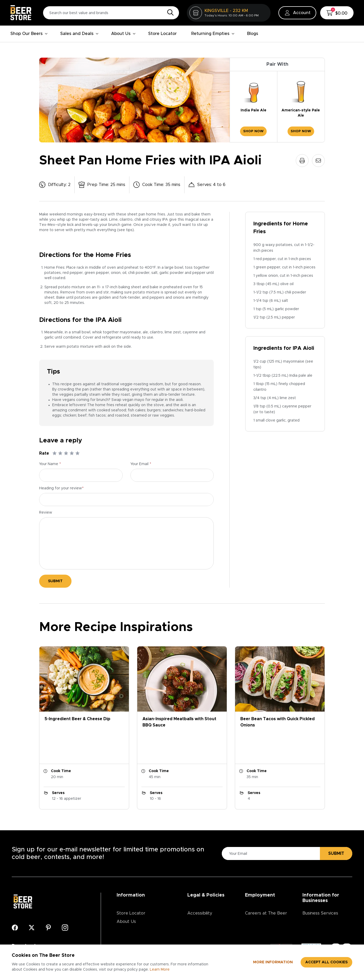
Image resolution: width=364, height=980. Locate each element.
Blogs (253, 34)
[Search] (169, 13)
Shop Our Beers (29, 34)
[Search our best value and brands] (111, 13)
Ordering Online (132, 918)
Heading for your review (61, 488)
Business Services (320, 877)
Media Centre (130, 910)
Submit (55, 581)
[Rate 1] (55, 453)
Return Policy (201, 902)
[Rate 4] (72, 453)
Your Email (141, 464)
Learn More (160, 970)
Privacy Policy (201, 885)
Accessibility (200, 877)
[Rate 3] (66, 453)
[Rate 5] (77, 453)
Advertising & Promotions (316, 889)
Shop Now (253, 131)
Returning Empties (213, 34)
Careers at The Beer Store (266, 881)
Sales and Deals (79, 34)
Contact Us (128, 902)
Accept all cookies (326, 962)
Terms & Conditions (207, 893)
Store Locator (162, 34)
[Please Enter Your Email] (270, 817)
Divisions (253, 893)
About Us (123, 34)
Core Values (257, 902)
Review (46, 513)
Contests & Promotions (140, 893)
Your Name (50, 464)
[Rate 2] (60, 453)
